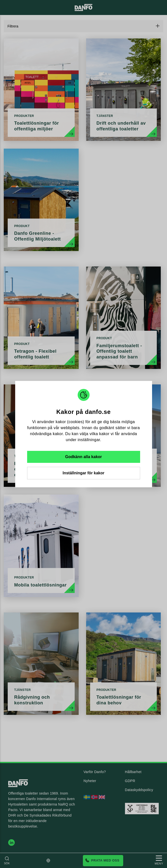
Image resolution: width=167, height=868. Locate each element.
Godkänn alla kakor (84, 457)
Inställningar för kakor (83, 473)
